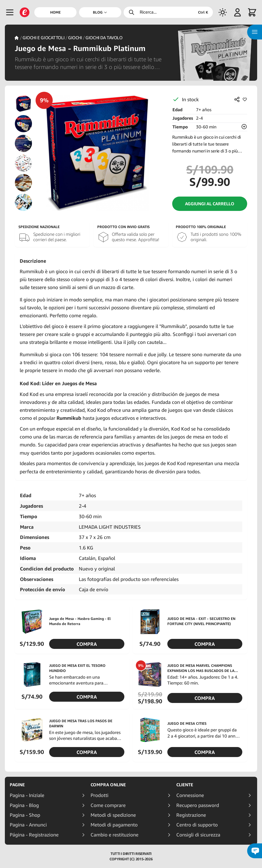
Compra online (108, 785)
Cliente (185, 785)
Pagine (17, 785)
